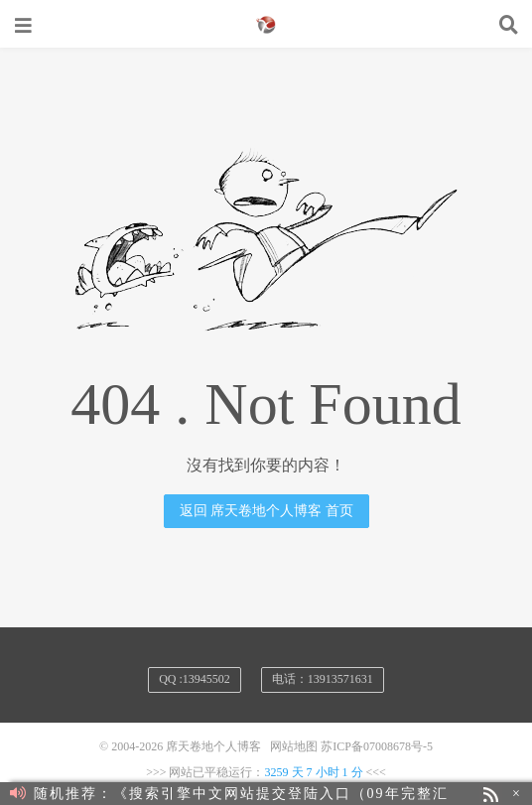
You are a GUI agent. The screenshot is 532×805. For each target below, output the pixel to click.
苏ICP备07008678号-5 (377, 746)
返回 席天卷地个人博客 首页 (266, 511)
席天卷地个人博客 (266, 25)
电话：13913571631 (323, 679)
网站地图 (294, 746)
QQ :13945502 (195, 679)
